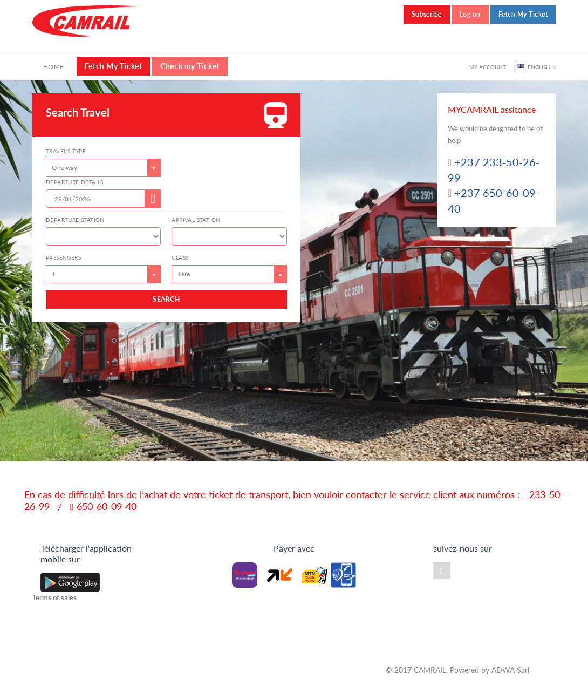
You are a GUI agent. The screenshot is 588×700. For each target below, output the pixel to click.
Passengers (63, 257)
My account (488, 67)
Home (54, 67)
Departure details (75, 182)
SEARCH (166, 299)
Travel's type (66, 151)
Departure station (75, 220)
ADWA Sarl (510, 670)
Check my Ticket (190, 66)
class (180, 257)
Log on (470, 14)
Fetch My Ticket (523, 14)
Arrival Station (196, 220)
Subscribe (427, 14)
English (539, 67)
